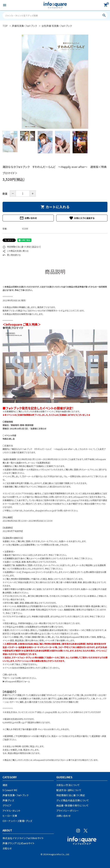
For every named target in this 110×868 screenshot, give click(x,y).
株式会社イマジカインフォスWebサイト (23, 838)
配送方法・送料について (69, 790)
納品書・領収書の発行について (73, 805)
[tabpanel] (55, 82)
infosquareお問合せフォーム (17, 681)
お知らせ (7, 848)
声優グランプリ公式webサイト (19, 843)
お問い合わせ (28, 218)
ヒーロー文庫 (10, 816)
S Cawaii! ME (10, 790)
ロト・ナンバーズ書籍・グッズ (17, 821)
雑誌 (5, 785)
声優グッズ (8, 800)
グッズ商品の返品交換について (73, 800)
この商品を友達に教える (16, 251)
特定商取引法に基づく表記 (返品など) (22, 247)
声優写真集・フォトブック (16, 795)
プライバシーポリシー (68, 811)
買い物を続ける (12, 255)
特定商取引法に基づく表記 (71, 795)
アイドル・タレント (12, 811)
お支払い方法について (68, 785)
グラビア (7, 805)
